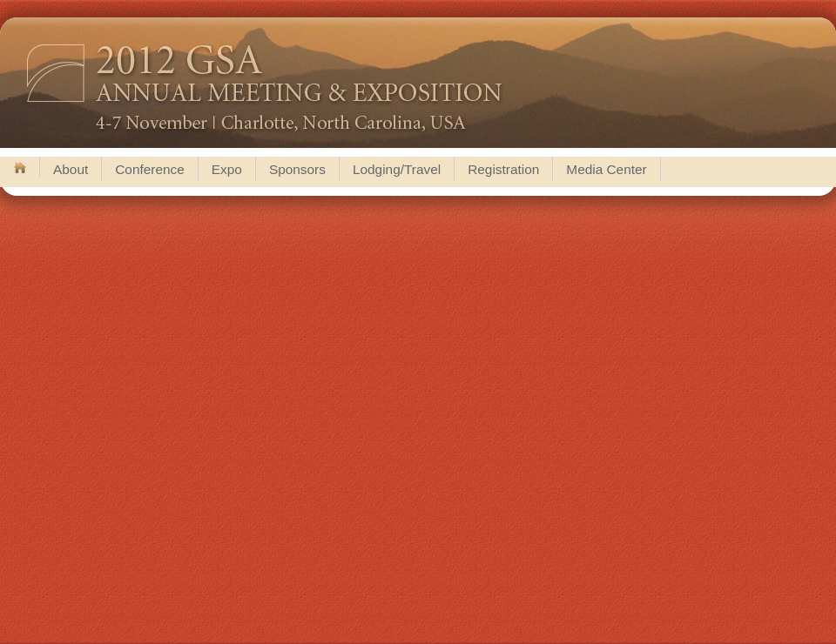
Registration (503, 169)
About (71, 169)
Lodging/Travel (397, 169)
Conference (150, 169)
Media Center (606, 169)
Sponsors (297, 169)
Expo (227, 169)
